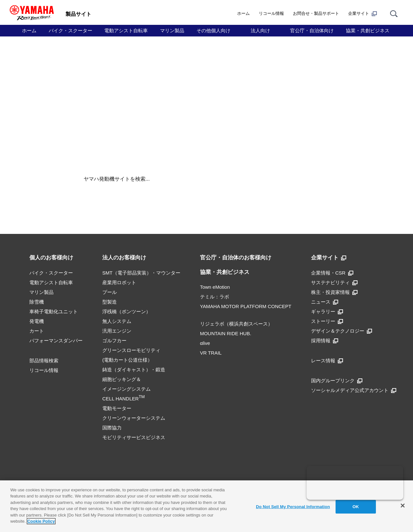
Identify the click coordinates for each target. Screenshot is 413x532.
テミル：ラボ (215, 297)
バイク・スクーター (71, 30)
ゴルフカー (114, 341)
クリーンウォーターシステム (134, 418)
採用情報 (325, 341)
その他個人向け (213, 30)
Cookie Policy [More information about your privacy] (41, 521)
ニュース (325, 302)
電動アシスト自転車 (126, 30)
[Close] (403, 506)
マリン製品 (172, 30)
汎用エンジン (117, 331)
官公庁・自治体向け (312, 30)
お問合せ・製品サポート (316, 13)
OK (356, 507)
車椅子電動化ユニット (54, 311)
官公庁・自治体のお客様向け (236, 258)
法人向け (260, 30)
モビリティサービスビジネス (134, 437)
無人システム (117, 321)
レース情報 (327, 361)
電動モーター (117, 408)
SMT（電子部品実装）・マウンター (141, 273)
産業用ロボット (119, 282)
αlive (205, 343)
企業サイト (363, 14)
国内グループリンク (337, 381)
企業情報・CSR (332, 273)
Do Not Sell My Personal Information (293, 507)
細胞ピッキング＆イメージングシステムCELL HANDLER (126, 389)
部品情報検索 (44, 361)
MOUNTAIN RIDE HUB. (226, 333)
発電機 (37, 321)
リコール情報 (271, 13)
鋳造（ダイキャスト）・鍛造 (134, 370)
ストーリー (327, 321)
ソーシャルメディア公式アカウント (354, 390)
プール (110, 292)
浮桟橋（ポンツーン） (126, 311)
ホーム (243, 13)
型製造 (110, 302)
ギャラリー (327, 311)
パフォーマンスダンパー (56, 341)
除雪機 (37, 302)
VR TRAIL (211, 353)
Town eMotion (215, 287)
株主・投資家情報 (334, 292)
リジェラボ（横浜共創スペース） (236, 324)
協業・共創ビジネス (368, 30)
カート (37, 331)
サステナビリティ (334, 282)
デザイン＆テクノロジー (342, 331)
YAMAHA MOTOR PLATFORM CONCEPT (246, 306)
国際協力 (112, 428)
